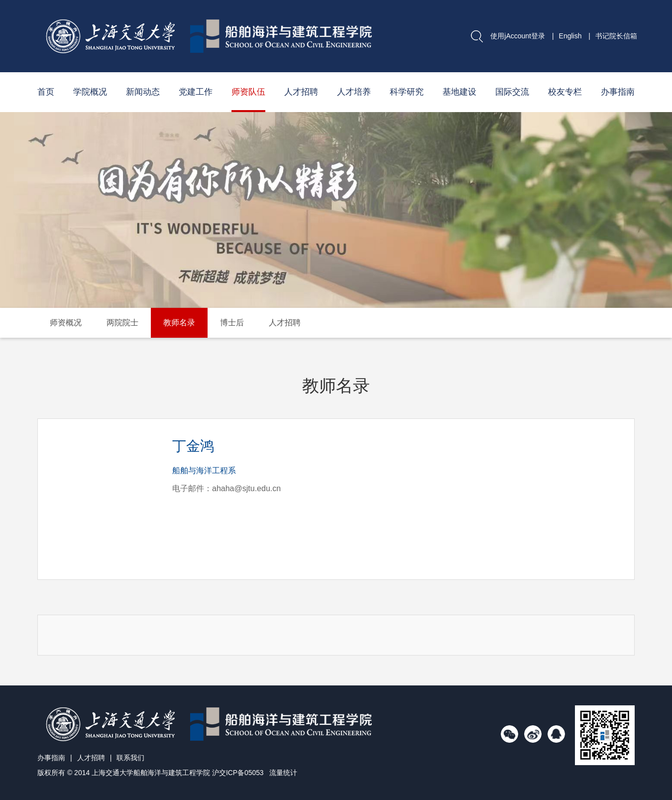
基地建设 (459, 92)
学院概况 (90, 92)
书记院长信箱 (616, 36)
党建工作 (196, 92)
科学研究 (407, 92)
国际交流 (512, 92)
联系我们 (130, 758)
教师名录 (179, 323)
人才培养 (354, 92)
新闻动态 (143, 92)
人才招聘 (301, 92)
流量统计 (284, 773)
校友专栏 (565, 92)
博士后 (232, 323)
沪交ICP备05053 (238, 773)
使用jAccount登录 (518, 36)
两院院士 (122, 323)
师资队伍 (248, 92)
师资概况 (66, 323)
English (570, 36)
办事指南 (618, 92)
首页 (46, 92)
